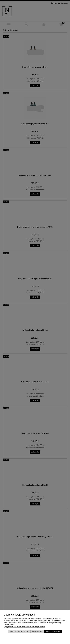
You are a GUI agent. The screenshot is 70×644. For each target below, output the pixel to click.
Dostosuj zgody (37, 631)
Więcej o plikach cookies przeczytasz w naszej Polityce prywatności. (24, 627)
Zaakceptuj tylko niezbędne (19, 631)
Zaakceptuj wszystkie (53, 631)
